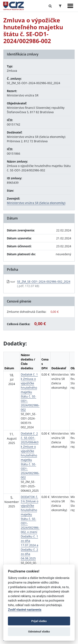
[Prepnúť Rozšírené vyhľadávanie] (60, 6)
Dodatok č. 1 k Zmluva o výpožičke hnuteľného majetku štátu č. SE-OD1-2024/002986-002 (30, 392)
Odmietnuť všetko (39, 632)
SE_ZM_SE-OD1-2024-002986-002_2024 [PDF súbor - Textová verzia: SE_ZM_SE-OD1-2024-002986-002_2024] (44, 282)
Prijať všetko (39, 621)
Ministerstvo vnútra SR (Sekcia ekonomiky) (36, 203)
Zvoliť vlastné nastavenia (25, 610)
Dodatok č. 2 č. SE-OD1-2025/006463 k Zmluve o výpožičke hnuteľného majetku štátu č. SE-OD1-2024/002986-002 (30, 455)
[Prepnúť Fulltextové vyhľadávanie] (50, 6)
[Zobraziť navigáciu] (70, 6)
